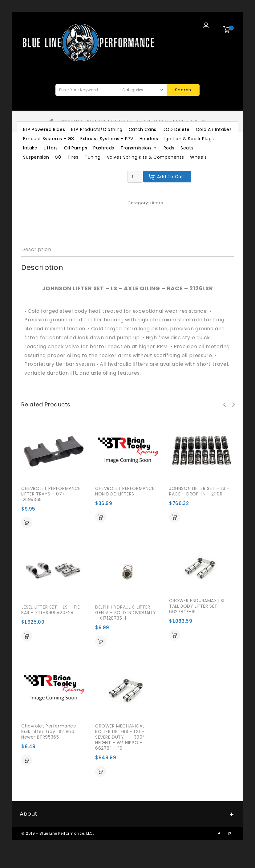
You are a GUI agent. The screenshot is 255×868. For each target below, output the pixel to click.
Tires (73, 157)
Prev (225, 404)
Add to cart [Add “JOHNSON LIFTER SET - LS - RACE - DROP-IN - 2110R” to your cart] (175, 517)
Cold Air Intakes (214, 129)
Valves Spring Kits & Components (146, 157)
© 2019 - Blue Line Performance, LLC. (58, 833)
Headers (149, 139)
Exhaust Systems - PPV (107, 139)
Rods (169, 148)
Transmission (139, 148)
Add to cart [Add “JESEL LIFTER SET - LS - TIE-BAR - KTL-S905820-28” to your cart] (27, 636)
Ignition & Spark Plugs (189, 139)
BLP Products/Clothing (97, 129)
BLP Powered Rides (44, 129)
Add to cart (171, 177)
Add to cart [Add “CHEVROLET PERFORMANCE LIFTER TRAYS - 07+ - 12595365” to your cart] (27, 523)
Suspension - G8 (42, 157)
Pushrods (104, 148)
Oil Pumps (76, 148)
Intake (30, 148)
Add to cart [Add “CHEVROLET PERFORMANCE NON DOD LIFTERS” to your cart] (101, 517)
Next (234, 404)
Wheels (198, 157)
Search (183, 90)
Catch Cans (143, 129)
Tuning (93, 157)
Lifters (51, 148)
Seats (187, 148)
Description (36, 249)
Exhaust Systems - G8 (49, 139)
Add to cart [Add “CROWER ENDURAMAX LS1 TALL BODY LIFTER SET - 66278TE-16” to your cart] (175, 635)
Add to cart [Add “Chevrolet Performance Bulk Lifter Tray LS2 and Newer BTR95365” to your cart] (27, 760)
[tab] (36, 250)
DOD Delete (176, 129)
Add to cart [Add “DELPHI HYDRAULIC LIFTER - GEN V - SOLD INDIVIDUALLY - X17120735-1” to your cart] (101, 642)
